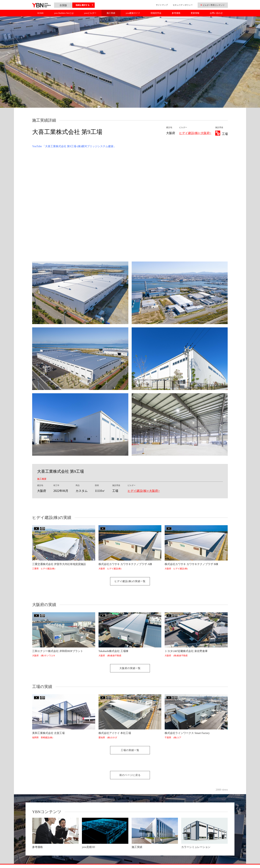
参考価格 (176, 13)
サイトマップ (162, 5)
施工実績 (111, 13)
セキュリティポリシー (183, 5)
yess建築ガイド (133, 13)
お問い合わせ (216, 13)
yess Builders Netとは (64, 13)
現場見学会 (156, 13)
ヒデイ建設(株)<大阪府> (195, 133)
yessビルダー (90, 13)
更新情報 (195, 13)
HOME (40, 13)
